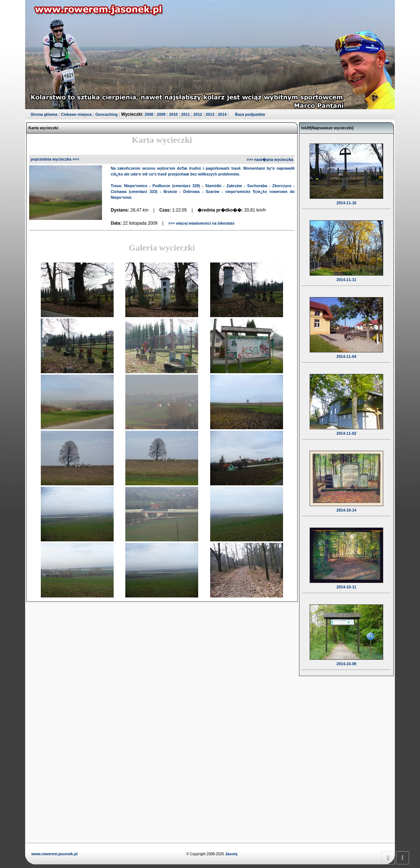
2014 (222, 114)
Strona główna (44, 114)
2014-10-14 (346, 505)
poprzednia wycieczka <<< (55, 159)
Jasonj (231, 854)
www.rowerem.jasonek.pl (54, 854)
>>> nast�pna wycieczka (270, 159)
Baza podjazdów (250, 114)
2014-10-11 (346, 582)
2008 (149, 114)
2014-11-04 (346, 352)
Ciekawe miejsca (76, 114)
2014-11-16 (346, 198)
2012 (198, 114)
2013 (210, 114)
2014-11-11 (346, 275)
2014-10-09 (346, 659)
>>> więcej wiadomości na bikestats (201, 223)
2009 (161, 114)
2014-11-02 (346, 429)
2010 (173, 114)
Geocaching (107, 114)
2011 (186, 114)
